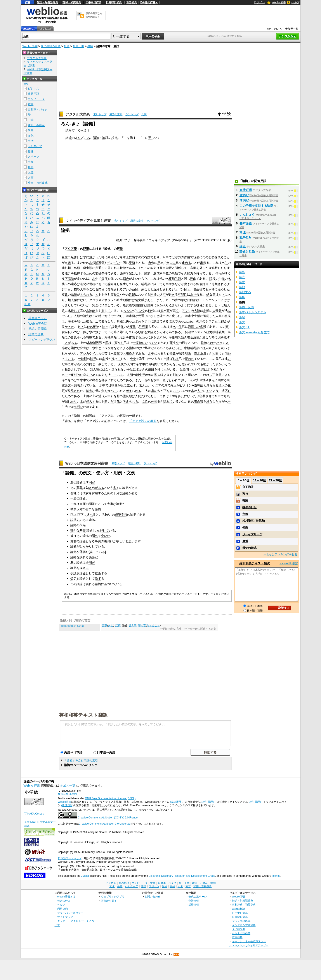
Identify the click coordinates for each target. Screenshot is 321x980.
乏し (151, 138)
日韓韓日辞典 (114, 2)
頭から (119, 343)
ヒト (138, 273)
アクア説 (71, 249)
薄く (228, 273)
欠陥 (83, 525)
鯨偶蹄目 (202, 284)
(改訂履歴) (176, 802)
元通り (143, 316)
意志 (160, 263)
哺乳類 (100, 263)
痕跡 (151, 369)
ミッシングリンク (133, 311)
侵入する (92, 401)
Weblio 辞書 (279, 2)
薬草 (80, 488)
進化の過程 (88, 284)
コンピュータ (36, 99)
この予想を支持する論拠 (256, 206)
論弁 (242, 272)
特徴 (123, 268)
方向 (89, 364)
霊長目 (115, 295)
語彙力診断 (36, 334)
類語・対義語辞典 (47, 2)
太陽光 (152, 332)
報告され (71, 369)
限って (158, 284)
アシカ (85, 353)
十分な (118, 493)
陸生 (163, 316)
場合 (190, 337)
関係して (181, 268)
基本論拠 (246, 223)
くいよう (212, 391)
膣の (178, 300)
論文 (242, 322)
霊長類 (127, 396)
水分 (138, 321)
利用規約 (62, 909)
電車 (31, 104)
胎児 (93, 359)
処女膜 (211, 295)
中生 (194, 316)
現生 (196, 289)
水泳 (89, 311)
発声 (163, 268)
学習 (169, 268)
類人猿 (72, 300)
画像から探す (109, 901)
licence (276, 876)
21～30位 (275, 480)
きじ (111, 625)
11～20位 (259, 480)
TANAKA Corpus (34, 814)
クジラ (94, 300)
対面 (170, 343)
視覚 (111, 348)
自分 (151, 263)
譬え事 (133, 625)
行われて (175, 380)
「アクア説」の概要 (143, 421)
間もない (192, 369)
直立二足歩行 (71, 257)
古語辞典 (132, 2)
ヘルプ (295, 2)
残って (116, 359)
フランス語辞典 (241, 921)
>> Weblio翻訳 (289, 563)
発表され (80, 385)
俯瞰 (245, 528)
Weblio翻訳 (239, 909)
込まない (175, 305)
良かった (68, 327)
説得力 (75, 520)
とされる (166, 289)
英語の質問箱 (38, 329)
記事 (86, 249)
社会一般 (78, 46)
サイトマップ (65, 917)
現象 (188, 353)
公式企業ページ (198, 896)
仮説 (118, 515)
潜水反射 (200, 353)
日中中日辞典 (94, 2)
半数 (166, 273)
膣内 (150, 305)
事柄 (90, 46)
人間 (208, 348)
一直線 (137, 343)
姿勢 (212, 257)
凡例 (144, 114)
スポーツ (33, 157)
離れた (82, 321)
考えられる (134, 391)
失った (130, 321)
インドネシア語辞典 (244, 925)
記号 (28, 304)
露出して (126, 332)
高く (176, 311)
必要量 (131, 327)
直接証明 (246, 190)
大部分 (217, 311)
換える (84, 568)
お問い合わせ (153, 896)
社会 (67, 46)
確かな (75, 530)
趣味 (31, 151)
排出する (135, 337)
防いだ (109, 401)
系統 (74, 295)
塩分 (115, 327)
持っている (204, 273)
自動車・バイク (38, 109)
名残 (203, 327)
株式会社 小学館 (67, 794)
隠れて (168, 401)
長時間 (153, 364)
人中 (108, 396)
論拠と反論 (247, 251)
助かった (209, 364)
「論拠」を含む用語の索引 (81, 760)
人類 (77, 316)
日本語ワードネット (70, 858)
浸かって (101, 332)
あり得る (196, 295)
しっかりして (89, 546)
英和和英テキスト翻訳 (83, 715)
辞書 (28, 2)
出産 (95, 380)
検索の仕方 (64, 901)
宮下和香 (248, 487)
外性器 (156, 401)
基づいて (110, 584)
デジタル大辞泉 (78, 114)
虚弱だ (90, 563)
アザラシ (108, 300)
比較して (74, 311)
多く (116, 488)
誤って (94, 552)
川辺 (95, 321)
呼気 (227, 396)
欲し (119, 541)
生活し (118, 316)
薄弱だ (90, 482)
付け (110, 541)
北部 (206, 311)
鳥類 (77, 268)
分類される (219, 284)
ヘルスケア (35, 146)
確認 (245, 500)
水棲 (92, 263)
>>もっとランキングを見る (280, 554)
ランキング (132, 114)
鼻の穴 (156, 391)
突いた (106, 536)
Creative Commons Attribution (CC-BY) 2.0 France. (108, 818)
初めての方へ (274, 29)
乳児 (201, 369)
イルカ (97, 353)
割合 (176, 375)
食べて (112, 391)
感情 (196, 337)
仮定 (73, 579)
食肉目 (100, 289)
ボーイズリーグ (252, 534)
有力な (90, 509)
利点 (212, 380)
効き (89, 488)
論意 (242, 282)
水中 (166, 257)
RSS (177, 955)
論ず (98, 579)
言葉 (193, 268)
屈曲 (190, 300)
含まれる (190, 284)
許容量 (144, 327)
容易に (198, 257)
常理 (243, 232)
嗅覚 (115, 385)
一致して (101, 364)
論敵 (242, 317)
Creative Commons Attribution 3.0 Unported (105, 824)
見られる (114, 268)
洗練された (209, 343)
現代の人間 (125, 364)
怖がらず (219, 369)
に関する (221, 380)
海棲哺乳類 (217, 332)
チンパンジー (212, 300)
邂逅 (245, 541)
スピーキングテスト (42, 339)
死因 (174, 385)
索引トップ (100, 114)
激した (207, 337)
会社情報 (194, 901)
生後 (183, 369)
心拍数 (171, 353)
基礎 (83, 530)
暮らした (108, 321)
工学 (31, 120)
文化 (31, 136)
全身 (133, 359)
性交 (176, 343)
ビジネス (33, 89)
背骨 (83, 348)
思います (135, 541)
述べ (90, 515)
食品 (31, 167)
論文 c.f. (244, 327)
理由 (193, 279)
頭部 (111, 257)
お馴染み (129, 353)
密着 (202, 396)
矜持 (245, 494)
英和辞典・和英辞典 (244, 905)
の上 (92, 396)
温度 (104, 279)
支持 (124, 515)
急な (184, 300)
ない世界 (144, 348)
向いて (174, 391)
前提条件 (101, 273)
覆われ (189, 359)
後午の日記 (249, 507)
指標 (132, 348)
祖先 (86, 316)
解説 (120, 249)
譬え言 (142, 625)
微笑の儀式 (249, 548)
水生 (225, 263)
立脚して (103, 530)
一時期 (82, 359)
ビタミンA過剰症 (191, 385)
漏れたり (71, 401)
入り (166, 305)
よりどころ (82, 138)
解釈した (218, 268)
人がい (168, 369)
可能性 (182, 295)
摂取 (121, 327)
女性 (145, 401)
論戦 (242, 287)
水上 (126, 257)
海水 (188, 316)
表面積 (199, 401)
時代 (151, 311)
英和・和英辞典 (72, 2)
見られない (119, 369)
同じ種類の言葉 (51, 46)
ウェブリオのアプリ (113, 896)
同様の (155, 295)
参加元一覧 (292, 29)
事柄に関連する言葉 (72, 626)
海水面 (165, 311)
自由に (171, 263)
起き (172, 295)
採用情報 (194, 905)
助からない (171, 364)
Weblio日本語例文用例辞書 (87, 463)
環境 (172, 321)
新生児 (141, 375)
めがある (98, 488)
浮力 (178, 257)
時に (104, 257)
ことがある (69, 343)
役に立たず (128, 385)
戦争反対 (76, 509)
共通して (101, 268)
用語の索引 (116, 114)
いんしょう (247, 215)
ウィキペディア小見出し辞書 (88, 221)
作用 (187, 257)
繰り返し (114, 284)
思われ (186, 364)
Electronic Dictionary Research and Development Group (182, 876)
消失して (108, 305)
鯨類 (147, 273)
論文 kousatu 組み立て (254, 332)
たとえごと (153, 625)
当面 (83, 504)
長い (71, 332)
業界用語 (33, 94)
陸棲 (212, 279)
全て (26, 84)
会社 (73, 493)
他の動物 (93, 327)
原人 (222, 385)
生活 (31, 141)
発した (204, 268)
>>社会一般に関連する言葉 (200, 629)
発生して (126, 284)
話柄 (118, 625)
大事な (112, 504)
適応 (74, 284)
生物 (222, 279)
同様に (110, 343)
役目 (199, 305)
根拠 (115, 138)
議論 (69, 138)
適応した (224, 289)
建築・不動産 (36, 125)
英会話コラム (38, 318)
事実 (98, 541)
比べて (107, 327)
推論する (101, 573)
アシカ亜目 (130, 289)
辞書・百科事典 (38, 183)
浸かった (95, 257)
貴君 (73, 541)
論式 (242, 277)
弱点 (95, 536)
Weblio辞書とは (66, 896)
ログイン (259, 2)
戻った (176, 316)
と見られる (211, 385)
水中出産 (160, 380)
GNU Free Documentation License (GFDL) (110, 798)
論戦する (245, 292)
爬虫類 (88, 268)
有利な (78, 407)
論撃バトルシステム (253, 312)
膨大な (91, 391)
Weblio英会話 (38, 324)
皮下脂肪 (68, 279)
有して (106, 311)
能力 (153, 268)
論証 (105, 138)
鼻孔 (181, 396)
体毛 (219, 273)
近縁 (156, 289)
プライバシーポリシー (70, 913)
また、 (161, 300)
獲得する (80, 273)
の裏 (104, 541)
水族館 (115, 353)
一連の (75, 498)
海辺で (109, 316)
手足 (130, 369)
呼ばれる (173, 359)
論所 (242, 297)
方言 (31, 178)
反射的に (77, 375)
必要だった (173, 348)
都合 (126, 279)
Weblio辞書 (65, 802)
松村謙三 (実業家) (254, 521)
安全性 (201, 380)
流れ (80, 364)
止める (186, 263)
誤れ (83, 557)
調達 (156, 321)
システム (212, 321)
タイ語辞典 (239, 929)
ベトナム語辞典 (241, 933)
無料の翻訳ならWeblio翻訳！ (94, 15)
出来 (68, 263)
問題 (92, 504)
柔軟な (75, 348)
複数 (65, 295)
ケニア (157, 385)
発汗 (199, 321)
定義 (245, 514)
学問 (31, 130)
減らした (212, 401)
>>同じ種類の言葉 (171, 629)
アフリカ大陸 (191, 311)
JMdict (85, 876)
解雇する (98, 493)
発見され (74, 391)
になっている (151, 343)
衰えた (144, 385)
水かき (141, 369)
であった (181, 321)
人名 (31, 172)
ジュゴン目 (179, 289)
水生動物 (123, 300)
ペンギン (114, 263)
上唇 (86, 396)
